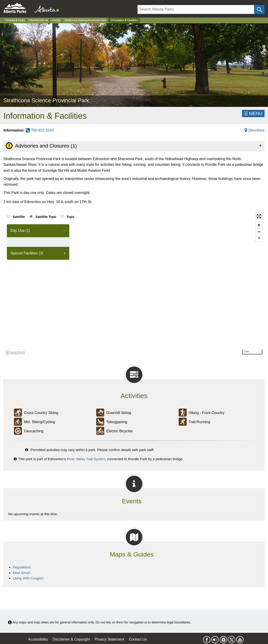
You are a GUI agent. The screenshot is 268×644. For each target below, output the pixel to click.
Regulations (22, 567)
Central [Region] (56, 20)
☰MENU (253, 113)
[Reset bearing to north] (259, 238)
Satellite (19, 217)
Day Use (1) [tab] (20, 231)
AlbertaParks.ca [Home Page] (38, 20)
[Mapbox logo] (15, 353)
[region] (134, 284)
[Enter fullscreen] (259, 216)
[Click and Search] (259, 9)
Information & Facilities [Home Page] (124, 20)
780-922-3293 (40, 130)
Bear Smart (21, 573)
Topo (70, 217)
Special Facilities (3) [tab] (27, 253)
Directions (255, 130)
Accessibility (38, 639)
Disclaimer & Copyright (71, 639)
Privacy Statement (109, 639)
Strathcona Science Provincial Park (85, 20)
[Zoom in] (259, 225)
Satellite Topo (46, 217)
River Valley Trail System (86, 459)
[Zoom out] (259, 232)
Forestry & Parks (15, 20)
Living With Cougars (28, 578)
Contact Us (138, 639)
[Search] (196, 9)
